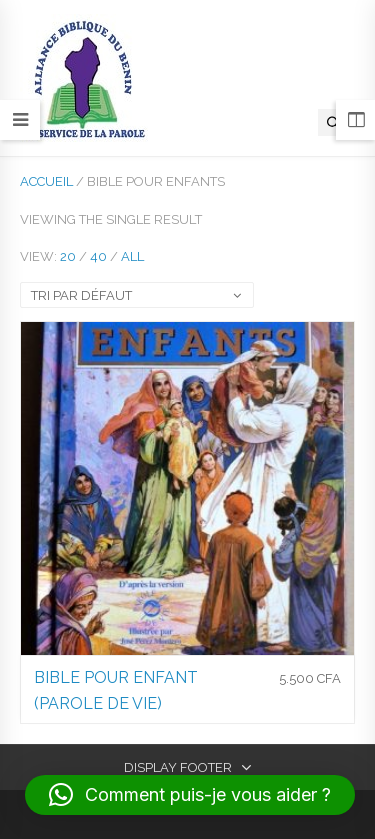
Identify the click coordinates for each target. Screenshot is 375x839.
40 (98, 256)
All (132, 256)
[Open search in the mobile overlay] (334, 122)
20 (68, 256)
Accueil (46, 181)
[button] (190, 795)
